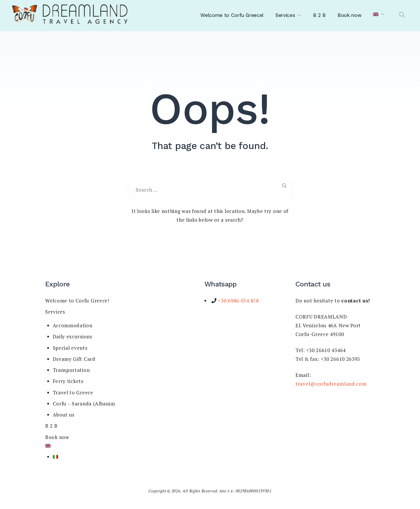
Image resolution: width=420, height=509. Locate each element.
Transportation (71, 370)
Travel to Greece (73, 392)
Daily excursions (72, 336)
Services (285, 15)
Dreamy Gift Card (74, 359)
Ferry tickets (68, 381)
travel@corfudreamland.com (331, 384)
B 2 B (319, 15)
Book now (349, 15)
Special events (70, 348)
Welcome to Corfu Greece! (232, 15)
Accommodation (73, 325)
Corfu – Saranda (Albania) (84, 404)
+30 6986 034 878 (238, 301)
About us (64, 415)
